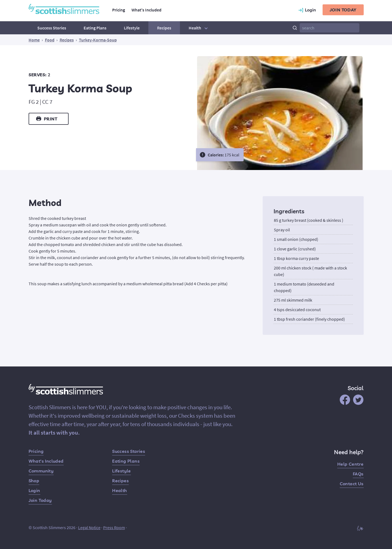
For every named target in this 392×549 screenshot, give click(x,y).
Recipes (164, 28)
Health (199, 28)
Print (46, 119)
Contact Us (352, 484)
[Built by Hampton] (360, 528)
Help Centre (350, 464)
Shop (34, 481)
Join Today (40, 500)
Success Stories (52, 28)
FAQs (358, 474)
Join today (343, 10)
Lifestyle (132, 28)
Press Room (114, 527)
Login (34, 490)
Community (41, 471)
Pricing (119, 10)
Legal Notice (89, 527)
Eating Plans (95, 28)
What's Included (146, 10)
